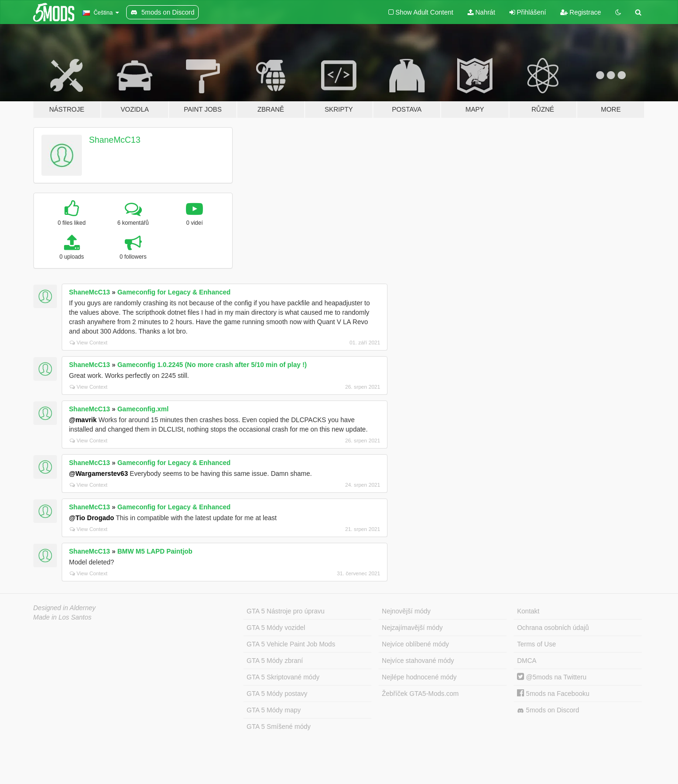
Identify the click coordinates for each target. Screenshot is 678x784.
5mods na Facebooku (553, 694)
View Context (89, 343)
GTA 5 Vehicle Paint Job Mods (291, 644)
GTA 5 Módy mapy (274, 710)
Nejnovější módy (406, 611)
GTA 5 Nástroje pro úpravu (286, 611)
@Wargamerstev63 (99, 474)
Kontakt (528, 611)
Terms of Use (536, 644)
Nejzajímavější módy (412, 628)
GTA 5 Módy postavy (277, 694)
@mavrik (83, 420)
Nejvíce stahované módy (418, 661)
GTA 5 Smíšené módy (279, 727)
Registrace (581, 12)
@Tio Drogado (92, 518)
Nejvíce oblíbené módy (415, 644)
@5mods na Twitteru (552, 677)
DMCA (527, 661)
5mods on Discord (548, 710)
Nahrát (481, 12)
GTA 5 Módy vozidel (276, 628)
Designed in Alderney (65, 608)
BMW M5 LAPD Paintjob (155, 551)
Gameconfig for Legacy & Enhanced (174, 292)
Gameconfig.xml (143, 409)
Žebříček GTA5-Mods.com (420, 694)
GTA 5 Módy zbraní (275, 661)
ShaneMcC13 (115, 140)
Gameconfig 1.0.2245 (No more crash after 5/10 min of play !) (212, 365)
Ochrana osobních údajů (553, 628)
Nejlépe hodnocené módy (419, 677)
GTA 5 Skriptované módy (283, 677)
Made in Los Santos (63, 617)
